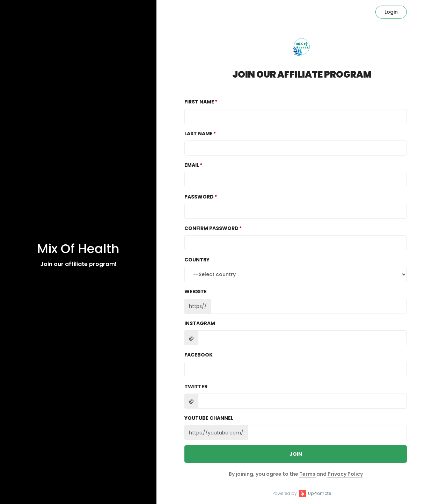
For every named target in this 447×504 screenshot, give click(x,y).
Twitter (196, 387)
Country (197, 260)
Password (199, 197)
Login (391, 12)
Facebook (199, 355)
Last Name (199, 134)
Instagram (200, 323)
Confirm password (211, 228)
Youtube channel (209, 418)
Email (192, 165)
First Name (199, 102)
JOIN (296, 454)
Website (196, 291)
